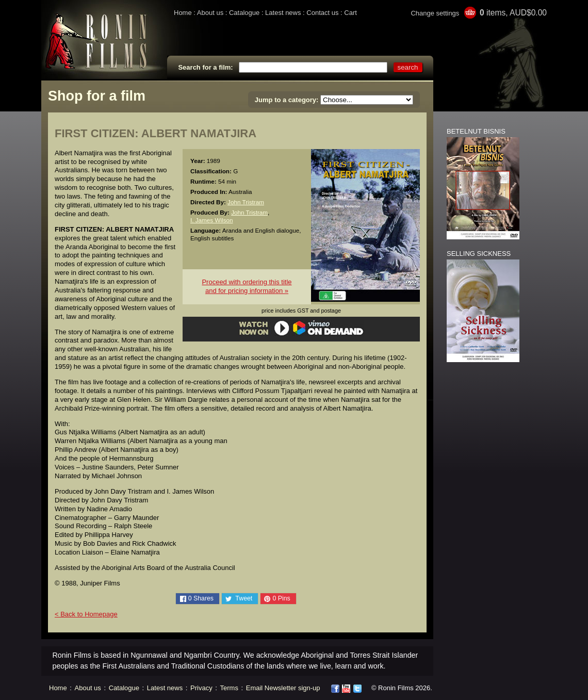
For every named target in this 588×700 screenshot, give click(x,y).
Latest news (283, 13)
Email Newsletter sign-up (283, 688)
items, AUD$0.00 (513, 13)
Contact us (322, 13)
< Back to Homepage (86, 614)
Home (183, 13)
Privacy (201, 688)
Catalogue (244, 13)
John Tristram (246, 202)
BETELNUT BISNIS (476, 131)
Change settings (435, 13)
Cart (350, 13)
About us (210, 13)
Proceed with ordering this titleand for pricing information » (247, 286)
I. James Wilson (211, 220)
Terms (229, 688)
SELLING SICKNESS (479, 254)
